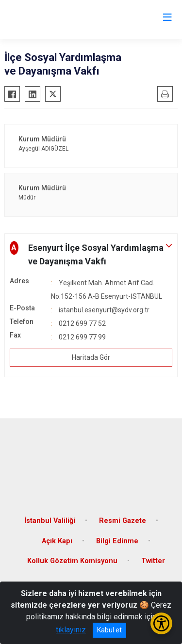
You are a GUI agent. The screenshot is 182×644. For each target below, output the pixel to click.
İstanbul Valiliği (50, 521)
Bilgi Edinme (117, 541)
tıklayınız (71, 630)
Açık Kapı (57, 541)
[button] (91, 255)
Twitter (153, 561)
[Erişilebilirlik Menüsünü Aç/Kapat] (161, 623)
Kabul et (109, 630)
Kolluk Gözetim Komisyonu (72, 561)
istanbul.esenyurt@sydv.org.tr (104, 310)
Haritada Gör (91, 357)
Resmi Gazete (123, 521)
